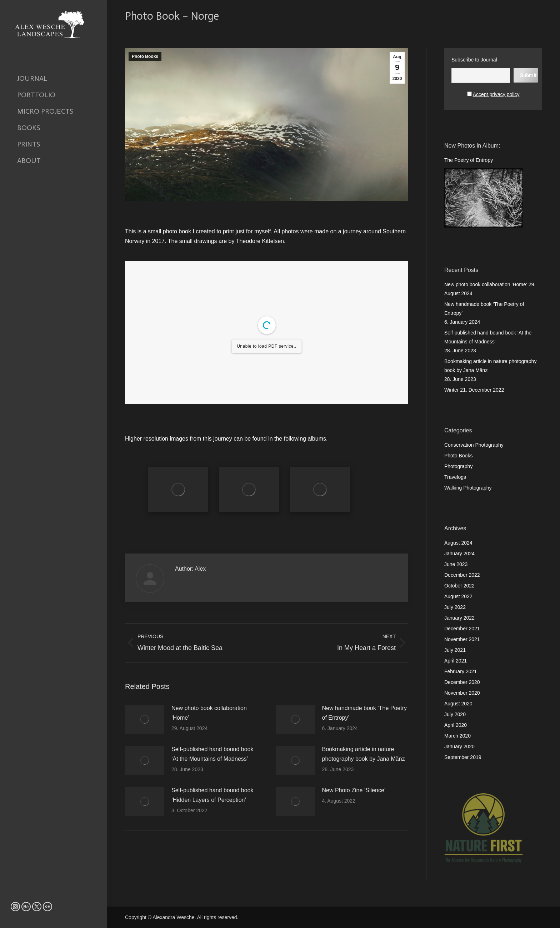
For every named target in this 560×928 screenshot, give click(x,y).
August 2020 (458, 704)
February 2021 (461, 671)
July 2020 (455, 714)
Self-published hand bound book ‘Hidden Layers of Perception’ (212, 795)
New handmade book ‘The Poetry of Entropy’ (364, 713)
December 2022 (462, 575)
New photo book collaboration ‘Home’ (209, 713)
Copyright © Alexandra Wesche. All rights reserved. (182, 917)
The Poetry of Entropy (469, 160)
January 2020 (459, 746)
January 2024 (459, 554)
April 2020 (456, 725)
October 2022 (459, 586)
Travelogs (455, 477)
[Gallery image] (178, 490)
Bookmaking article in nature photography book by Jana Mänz (364, 754)
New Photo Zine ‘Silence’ (354, 790)
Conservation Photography (474, 445)
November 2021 (462, 639)
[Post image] (145, 719)
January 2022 (459, 618)
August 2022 (458, 596)
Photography (458, 466)
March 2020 (457, 736)
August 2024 (458, 543)
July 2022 (455, 607)
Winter (451, 390)
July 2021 (455, 650)
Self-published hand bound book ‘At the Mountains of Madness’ (212, 754)
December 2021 (462, 629)
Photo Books (145, 56)
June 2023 (456, 564)
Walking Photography (468, 488)
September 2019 (463, 757)
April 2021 (456, 661)
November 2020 (462, 693)
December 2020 (462, 682)
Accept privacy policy (496, 94)
